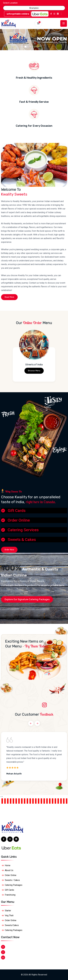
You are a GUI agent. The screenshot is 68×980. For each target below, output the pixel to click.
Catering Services (23, 530)
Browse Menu (34, 371)
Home (8, 865)
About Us (9, 870)
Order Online (19, 520)
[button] (5, 40)
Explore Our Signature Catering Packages (27, 599)
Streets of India (34, 365)
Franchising (10, 895)
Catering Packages (14, 885)
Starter (8, 911)
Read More (9, 297)
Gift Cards (17, 511)
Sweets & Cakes (22, 540)
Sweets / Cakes (12, 880)
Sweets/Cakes (12, 925)
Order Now (9, 550)
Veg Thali (9, 915)
